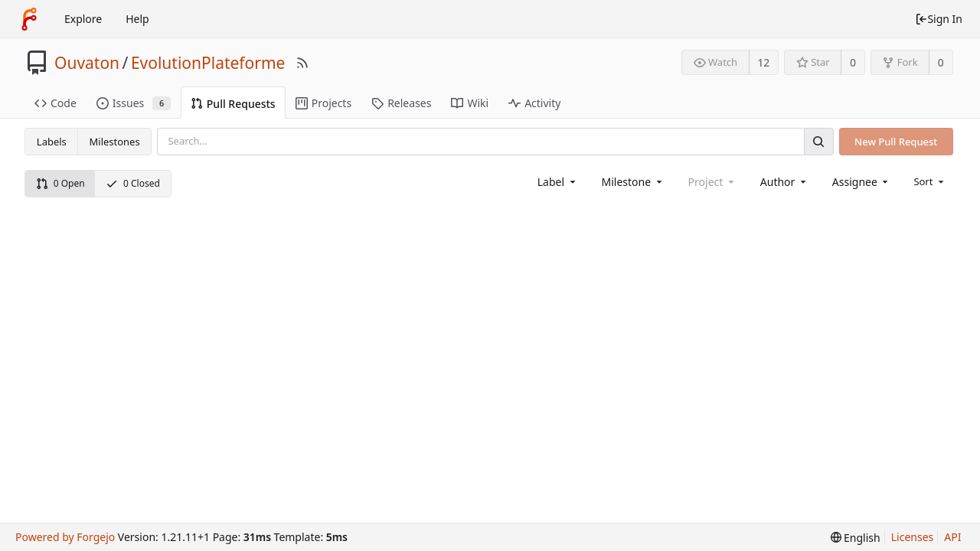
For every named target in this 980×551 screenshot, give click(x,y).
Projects (323, 103)
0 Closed (133, 183)
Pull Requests (233, 104)
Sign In (939, 19)
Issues (134, 103)
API (952, 537)
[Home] (29, 19)
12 (763, 62)
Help (137, 19)
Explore (83, 19)
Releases (401, 103)
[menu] (930, 181)
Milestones (115, 142)
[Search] (818, 141)
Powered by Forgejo (65, 537)
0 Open (60, 183)
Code (56, 103)
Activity (534, 103)
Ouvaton (87, 63)
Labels (52, 142)
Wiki (470, 103)
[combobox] (558, 182)
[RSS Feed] (302, 63)
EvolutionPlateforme (208, 63)
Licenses (913, 537)
